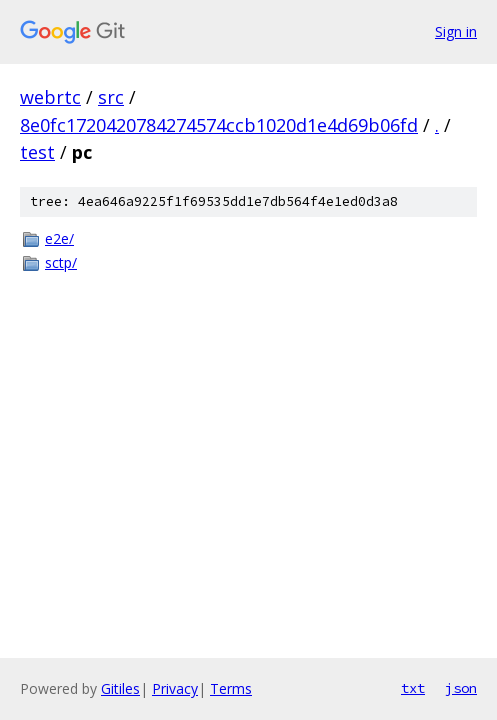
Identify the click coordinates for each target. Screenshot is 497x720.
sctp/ (61, 262)
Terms (231, 688)
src (111, 97)
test (37, 152)
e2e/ (59, 238)
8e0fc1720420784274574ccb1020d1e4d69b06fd (219, 125)
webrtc (50, 97)
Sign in (456, 31)
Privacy (175, 688)
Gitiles (120, 688)
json (461, 688)
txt (413, 688)
